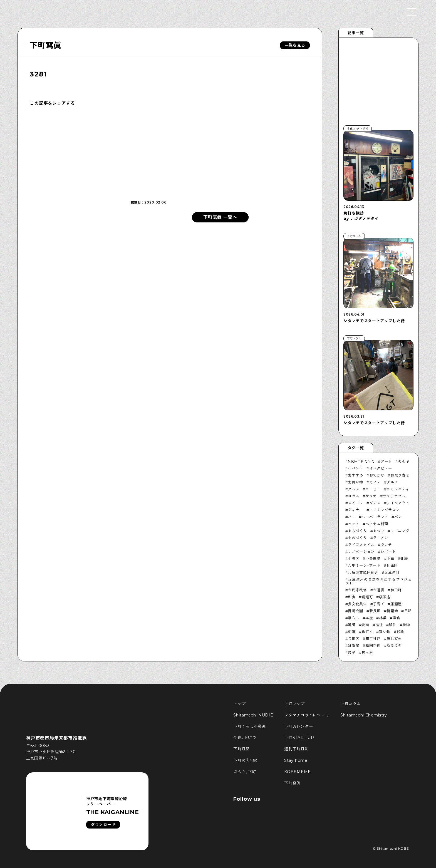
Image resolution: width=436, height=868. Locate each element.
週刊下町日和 (296, 749)
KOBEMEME (298, 772)
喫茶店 (385, 597)
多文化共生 (357, 604)
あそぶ (404, 461)
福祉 (379, 625)
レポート (388, 552)
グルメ (392, 482)
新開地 (392, 611)
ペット (354, 524)
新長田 (375, 611)
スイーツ (356, 503)
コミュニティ (398, 489)
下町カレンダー (298, 726)
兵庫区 (392, 566)
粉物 (406, 625)
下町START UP (299, 738)
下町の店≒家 (245, 760)
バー (352, 517)
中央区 (354, 559)
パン (398, 517)
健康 (404, 559)
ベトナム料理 (377, 524)
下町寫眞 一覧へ (220, 217)
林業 (383, 618)
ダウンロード (103, 825)
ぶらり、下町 (245, 772)
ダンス (375, 503)
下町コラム (351, 704)
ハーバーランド (375, 517)
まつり (379, 531)
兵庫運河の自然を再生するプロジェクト (379, 581)
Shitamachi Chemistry (364, 715)
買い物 (385, 632)
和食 (352, 597)
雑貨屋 (354, 646)
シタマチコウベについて (307, 715)
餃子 (352, 653)
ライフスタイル (361, 545)
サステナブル (394, 496)
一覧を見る (295, 45)
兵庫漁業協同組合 (363, 572)
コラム (354, 496)
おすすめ (356, 475)
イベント (356, 468)
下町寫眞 (45, 45)
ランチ (386, 545)
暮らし (354, 618)
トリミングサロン (384, 510)
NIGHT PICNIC (361, 461)
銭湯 (400, 632)
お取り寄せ (400, 475)
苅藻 (352, 632)
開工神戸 (373, 639)
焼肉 (365, 625)
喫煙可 (367, 597)
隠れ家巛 (394, 639)
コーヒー (373, 489)
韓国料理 (373, 646)
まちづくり (357, 531)
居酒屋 (396, 604)
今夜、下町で (245, 738)
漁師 (352, 625)
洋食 (396, 618)
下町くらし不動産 (250, 726)
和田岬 (396, 590)
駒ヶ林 (367, 653)
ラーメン (381, 538)
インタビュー (381, 468)
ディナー (356, 510)
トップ (239, 704)
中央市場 (373, 559)
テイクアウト (398, 503)
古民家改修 (357, 590)
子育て (379, 604)
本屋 (369, 618)
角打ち (367, 632)
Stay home (296, 760)
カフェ (375, 482)
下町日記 (241, 749)
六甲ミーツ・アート (364, 566)
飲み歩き (394, 646)
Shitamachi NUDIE (253, 715)
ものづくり (357, 538)
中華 (390, 559)
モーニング (400, 531)
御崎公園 (356, 611)
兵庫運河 (392, 572)
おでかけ (377, 475)
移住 (392, 625)
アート (386, 461)
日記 (408, 611)
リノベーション (361, 552)
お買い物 (356, 482)
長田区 (354, 639)
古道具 (379, 590)
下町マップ (294, 704)
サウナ (371, 496)
